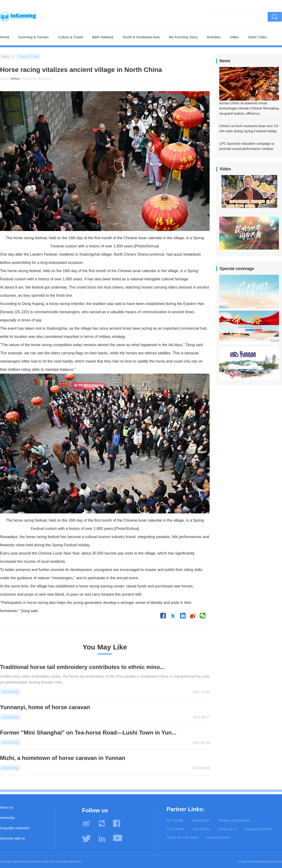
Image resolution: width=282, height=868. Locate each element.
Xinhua (15, 79)
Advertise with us (12, 838)
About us (6, 807)
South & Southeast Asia (141, 37)
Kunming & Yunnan (34, 37)
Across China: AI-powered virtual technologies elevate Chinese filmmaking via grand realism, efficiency (249, 108)
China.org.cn (227, 829)
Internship (7, 818)
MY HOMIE (175, 821)
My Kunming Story (183, 37)
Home (5, 37)
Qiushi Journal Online (182, 837)
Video (234, 37)
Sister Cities (257, 37)
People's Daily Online (234, 821)
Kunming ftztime (218, 837)
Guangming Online (259, 829)
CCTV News (176, 829)
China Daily (201, 829)
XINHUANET (201, 821)
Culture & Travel (70, 37)
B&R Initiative (103, 37)
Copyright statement (15, 828)
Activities (214, 37)
